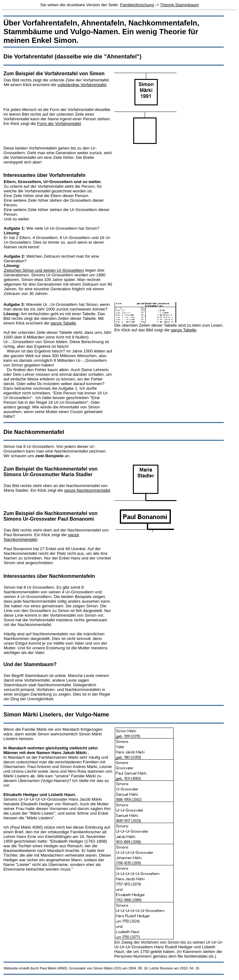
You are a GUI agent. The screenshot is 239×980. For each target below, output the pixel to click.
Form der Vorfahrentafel (59, 124)
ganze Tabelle (63, 323)
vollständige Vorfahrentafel (82, 85)
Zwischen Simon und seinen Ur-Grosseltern (44, 270)
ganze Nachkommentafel (87, 490)
